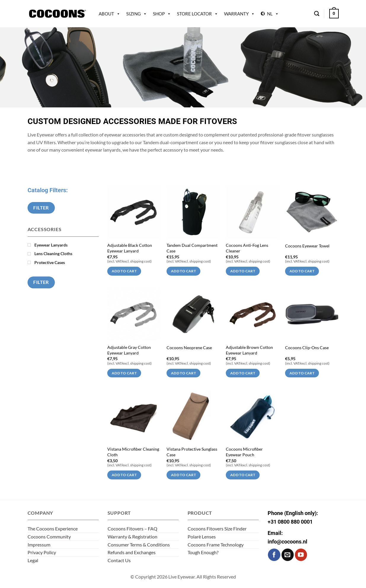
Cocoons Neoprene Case (189, 348)
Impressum (39, 545)
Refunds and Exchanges (132, 552)
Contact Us (119, 560)
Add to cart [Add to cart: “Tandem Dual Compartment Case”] (183, 271)
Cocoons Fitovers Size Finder (217, 529)
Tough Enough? (203, 552)
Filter (41, 208)
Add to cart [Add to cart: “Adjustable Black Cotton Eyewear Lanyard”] (124, 271)
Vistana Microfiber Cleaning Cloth (133, 452)
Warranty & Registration (132, 537)
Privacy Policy (42, 552)
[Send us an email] (288, 555)
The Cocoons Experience (53, 529)
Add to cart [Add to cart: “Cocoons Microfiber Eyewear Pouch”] (243, 475)
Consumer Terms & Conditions (139, 545)
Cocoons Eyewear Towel (307, 246)
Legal (33, 560)
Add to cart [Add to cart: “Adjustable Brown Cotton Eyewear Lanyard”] (243, 373)
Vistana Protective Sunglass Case (192, 452)
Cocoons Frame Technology (216, 545)
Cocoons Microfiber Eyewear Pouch (244, 452)
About (110, 14)
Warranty (239, 14)
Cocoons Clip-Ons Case (307, 348)
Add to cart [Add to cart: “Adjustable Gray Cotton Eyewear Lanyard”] (124, 373)
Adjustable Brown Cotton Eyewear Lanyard (249, 350)
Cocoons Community (49, 537)
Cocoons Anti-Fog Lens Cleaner (247, 248)
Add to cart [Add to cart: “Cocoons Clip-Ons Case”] (302, 373)
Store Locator (198, 14)
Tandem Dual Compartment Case (192, 248)
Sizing (137, 14)
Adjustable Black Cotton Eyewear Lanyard (130, 248)
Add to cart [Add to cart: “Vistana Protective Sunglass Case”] (183, 475)
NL (273, 14)
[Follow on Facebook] (274, 555)
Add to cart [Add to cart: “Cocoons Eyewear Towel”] (302, 271)
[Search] (317, 14)
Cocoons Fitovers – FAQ (132, 529)
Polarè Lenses (202, 537)
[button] (334, 14)
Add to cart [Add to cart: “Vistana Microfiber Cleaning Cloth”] (124, 475)
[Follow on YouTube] (301, 555)
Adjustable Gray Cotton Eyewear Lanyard (129, 350)
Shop (162, 14)
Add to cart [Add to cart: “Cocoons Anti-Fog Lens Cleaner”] (243, 271)
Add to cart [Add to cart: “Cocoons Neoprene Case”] (183, 373)
